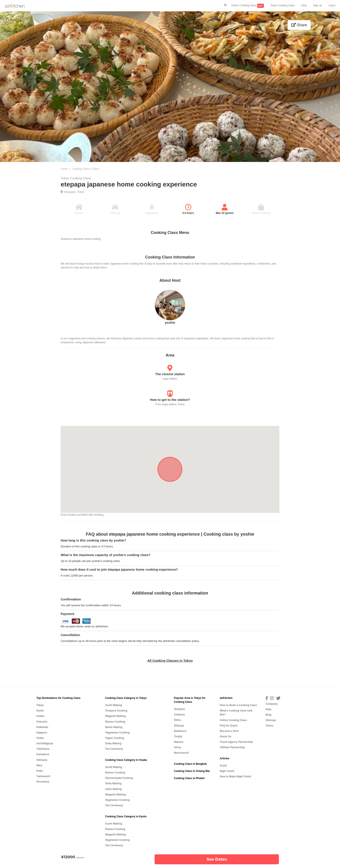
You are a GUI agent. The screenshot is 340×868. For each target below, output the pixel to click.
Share (299, 25)
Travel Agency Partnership (236, 742)
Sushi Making (114, 705)
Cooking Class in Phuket (189, 778)
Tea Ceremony (114, 749)
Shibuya (179, 726)
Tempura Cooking (116, 711)
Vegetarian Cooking (117, 733)
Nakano (179, 742)
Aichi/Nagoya (45, 743)
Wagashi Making (115, 716)
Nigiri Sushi (227, 771)
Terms (269, 726)
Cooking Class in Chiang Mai (192, 771)
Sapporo (42, 733)
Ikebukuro (180, 731)
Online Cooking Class (248, 6)
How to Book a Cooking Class (238, 705)
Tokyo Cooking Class (283, 5)
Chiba (40, 738)
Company (272, 704)
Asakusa (179, 715)
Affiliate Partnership (232, 747)
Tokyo (81, 192)
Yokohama (43, 749)
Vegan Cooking (115, 738)
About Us (226, 736)
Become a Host (229, 731)
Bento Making (114, 727)
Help (304, 5)
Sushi (223, 766)
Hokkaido (42, 727)
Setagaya (70, 192)
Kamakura (43, 754)
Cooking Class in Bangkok (190, 764)
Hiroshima (43, 782)
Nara (39, 765)
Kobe (40, 771)
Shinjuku (179, 709)
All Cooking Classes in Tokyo (170, 661)
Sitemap (271, 720)
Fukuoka (42, 722)
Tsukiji (178, 736)
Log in (332, 5)
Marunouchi (181, 753)
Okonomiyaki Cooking (119, 778)
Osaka (40, 716)
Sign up (318, 5)
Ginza (177, 747)
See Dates (217, 859)
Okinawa (42, 760)
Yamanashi (43, 776)
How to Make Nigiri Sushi (235, 776)
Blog (269, 715)
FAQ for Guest (229, 726)
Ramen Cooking (115, 722)
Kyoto (40, 711)
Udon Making (113, 789)
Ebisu (177, 720)
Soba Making (113, 743)
